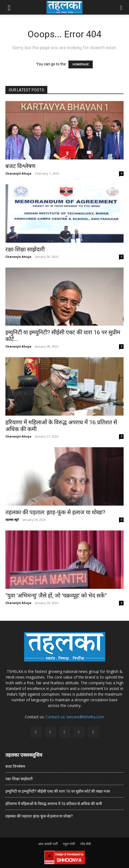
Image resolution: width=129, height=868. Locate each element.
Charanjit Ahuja (18, 173)
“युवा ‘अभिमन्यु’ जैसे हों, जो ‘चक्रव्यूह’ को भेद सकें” (56, 596)
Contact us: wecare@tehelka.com (75, 717)
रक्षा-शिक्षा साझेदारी (25, 249)
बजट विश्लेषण (20, 166)
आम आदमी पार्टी (48, 844)
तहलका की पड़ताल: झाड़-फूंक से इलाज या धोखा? (55, 512)
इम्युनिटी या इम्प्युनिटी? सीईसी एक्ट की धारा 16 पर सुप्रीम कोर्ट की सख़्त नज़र (58, 791)
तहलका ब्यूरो (12, 520)
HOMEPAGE (81, 64)
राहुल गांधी (69, 844)
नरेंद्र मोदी (85, 844)
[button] (9, 7)
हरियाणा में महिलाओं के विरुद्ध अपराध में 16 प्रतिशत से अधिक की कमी (54, 804)
